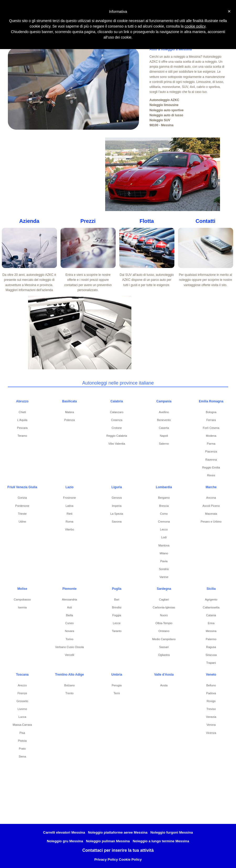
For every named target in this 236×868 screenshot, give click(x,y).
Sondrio (164, 569)
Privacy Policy (106, 859)
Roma (69, 522)
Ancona (211, 498)
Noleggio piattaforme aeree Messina (118, 832)
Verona (211, 725)
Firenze (22, 693)
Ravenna (211, 460)
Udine (22, 522)
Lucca (22, 717)
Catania (211, 615)
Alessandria (69, 599)
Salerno (164, 444)
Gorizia (22, 498)
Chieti (22, 412)
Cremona (164, 522)
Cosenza (117, 420)
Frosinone (70, 498)
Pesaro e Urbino (211, 522)
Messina (211, 631)
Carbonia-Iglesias (164, 607)
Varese (164, 577)
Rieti (69, 514)
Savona (117, 522)
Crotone (117, 428)
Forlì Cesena (211, 428)
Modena (211, 436)
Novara (69, 631)
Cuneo (69, 623)
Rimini (211, 475)
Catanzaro (117, 412)
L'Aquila (22, 420)
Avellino (164, 412)
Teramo (22, 436)
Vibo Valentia (117, 444)
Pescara (22, 428)
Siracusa (211, 655)
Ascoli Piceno (211, 506)
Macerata (211, 514)
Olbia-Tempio (164, 623)
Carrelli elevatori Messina (64, 832)
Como (164, 514)
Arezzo (22, 685)
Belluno (211, 685)
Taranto (117, 631)
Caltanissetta (211, 607)
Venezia (211, 717)
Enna (211, 623)
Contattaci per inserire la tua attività (118, 850)
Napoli (164, 436)
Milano (164, 553)
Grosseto (22, 701)
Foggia (117, 615)
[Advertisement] (60, 174)
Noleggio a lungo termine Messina (161, 841)
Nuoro (164, 615)
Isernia (22, 607)
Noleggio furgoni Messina (172, 832)
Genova (117, 498)
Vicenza (211, 733)
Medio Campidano (164, 639)
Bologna (211, 412)
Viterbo (70, 529)
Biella (70, 615)
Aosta (164, 685)
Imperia (117, 506)
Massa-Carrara (22, 725)
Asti (69, 607)
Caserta (164, 428)
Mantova (164, 545)
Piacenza (211, 451)
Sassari (164, 647)
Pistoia (22, 741)
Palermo (211, 639)
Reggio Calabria (117, 436)
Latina (69, 506)
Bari (117, 599)
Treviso (211, 709)
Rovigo (211, 701)
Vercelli (69, 655)
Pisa (22, 733)
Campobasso (22, 599)
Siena (22, 756)
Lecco (164, 529)
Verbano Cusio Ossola (69, 647)
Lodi (164, 537)
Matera (69, 412)
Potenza (69, 420)
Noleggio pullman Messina (108, 841)
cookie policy (195, 26)
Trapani (211, 663)
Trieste (22, 514)
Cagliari (164, 599)
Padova (211, 693)
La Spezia (117, 514)
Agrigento (211, 599)
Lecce (117, 623)
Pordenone (22, 506)
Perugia (117, 685)
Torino (69, 639)
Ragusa (211, 647)
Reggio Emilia (211, 467)
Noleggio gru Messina (65, 841)
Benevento (164, 420)
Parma (211, 444)
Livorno (22, 709)
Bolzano (69, 685)
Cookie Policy (130, 859)
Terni (117, 693)
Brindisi (117, 607)
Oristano (164, 631)
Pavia (164, 561)
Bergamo (164, 498)
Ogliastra (164, 655)
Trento (69, 693)
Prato (22, 749)
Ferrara (211, 420)
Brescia (164, 506)
